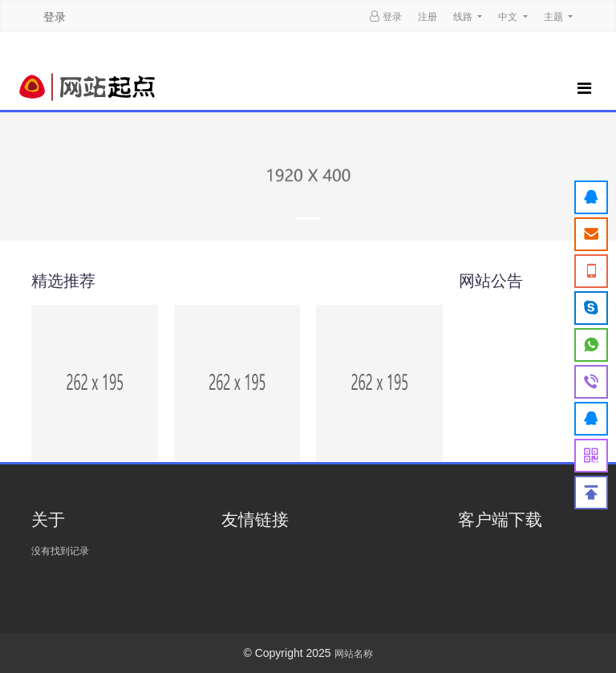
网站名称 (354, 654)
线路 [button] (464, 17)
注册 (428, 17)
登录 (55, 17)
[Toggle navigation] (582, 87)
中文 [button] (509, 17)
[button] (46, 176)
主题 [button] (555, 17)
